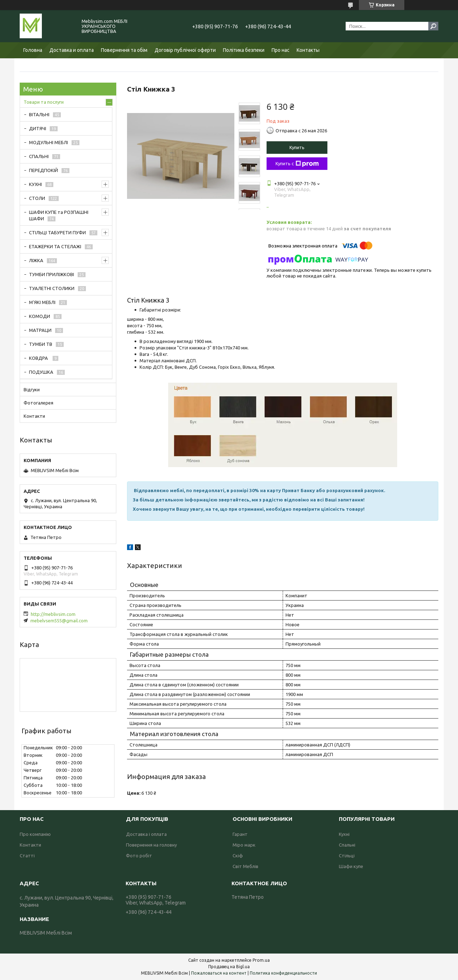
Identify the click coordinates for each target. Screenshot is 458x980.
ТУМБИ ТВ (41, 344)
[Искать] (433, 26)
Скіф (238, 856)
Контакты (308, 50)
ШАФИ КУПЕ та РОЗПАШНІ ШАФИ (59, 215)
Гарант (240, 834)
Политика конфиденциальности (283, 973)
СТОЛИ (37, 198)
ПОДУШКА (41, 372)
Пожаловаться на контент (219, 973)
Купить (297, 147)
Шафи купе (351, 866)
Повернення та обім (124, 50)
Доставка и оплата (72, 50)
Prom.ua (261, 960)
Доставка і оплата (146, 834)
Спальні (347, 845)
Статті (27, 856)
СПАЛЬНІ (39, 156)
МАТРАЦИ (40, 330)
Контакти (34, 416)
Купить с (297, 164)
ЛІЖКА (36, 260)
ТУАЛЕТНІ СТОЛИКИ (52, 288)
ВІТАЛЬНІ (39, 114)
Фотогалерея (38, 403)
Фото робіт (139, 856)
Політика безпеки (244, 50)
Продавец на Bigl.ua (229, 967)
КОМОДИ (40, 316)
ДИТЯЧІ (38, 128)
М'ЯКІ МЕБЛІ (42, 302)
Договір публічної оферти (185, 50)
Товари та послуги (44, 102)
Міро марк (244, 845)
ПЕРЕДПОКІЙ (43, 170)
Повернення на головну (151, 845)
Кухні (344, 834)
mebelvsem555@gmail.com (59, 621)
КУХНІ (35, 184)
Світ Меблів (245, 866)
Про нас (281, 50)
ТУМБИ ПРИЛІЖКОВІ (52, 274)
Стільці (347, 856)
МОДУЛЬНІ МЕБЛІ (48, 142)
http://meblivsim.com (53, 614)
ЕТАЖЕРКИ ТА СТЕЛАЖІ (55, 246)
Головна (33, 50)
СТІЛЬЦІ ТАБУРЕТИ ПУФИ (57, 232)
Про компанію (35, 834)
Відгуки (32, 389)
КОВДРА (39, 358)
